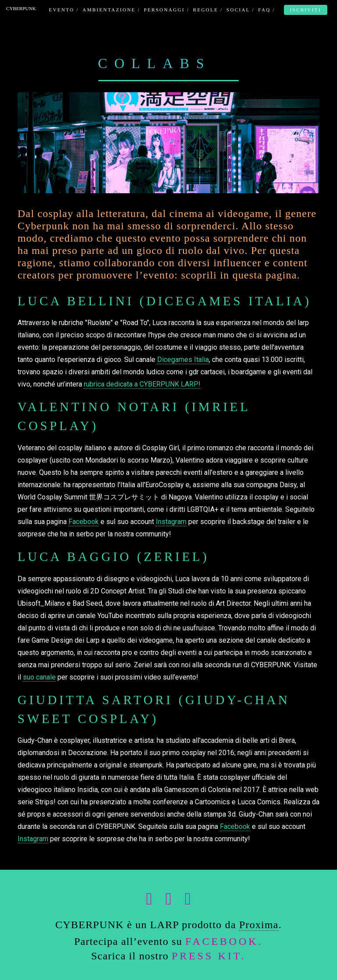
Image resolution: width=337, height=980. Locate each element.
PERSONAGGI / (167, 10)
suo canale (39, 677)
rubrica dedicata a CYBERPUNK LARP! (142, 384)
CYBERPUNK (21, 8)
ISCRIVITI (306, 10)
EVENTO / (64, 10)
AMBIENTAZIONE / (111, 10)
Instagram (171, 522)
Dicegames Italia (183, 360)
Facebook (84, 522)
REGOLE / (208, 10)
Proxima (259, 925)
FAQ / (267, 10)
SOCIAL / (240, 10)
